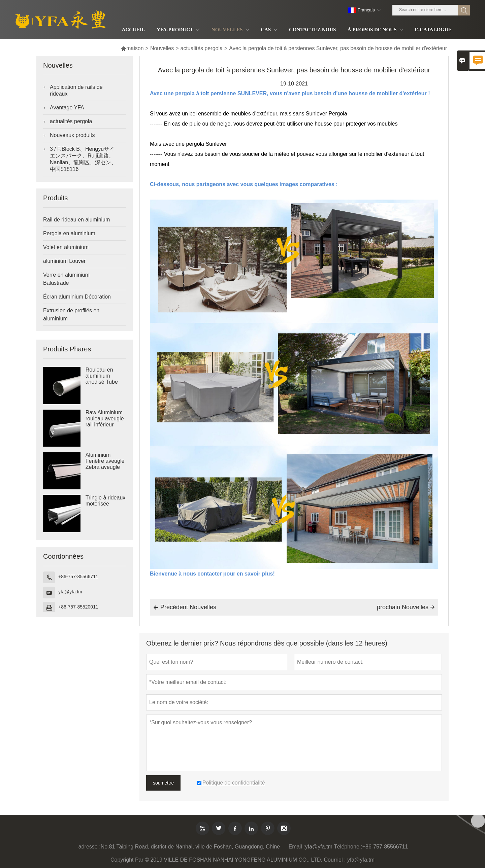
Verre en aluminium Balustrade (66, 279)
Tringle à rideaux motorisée (106, 501)
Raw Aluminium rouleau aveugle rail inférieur (105, 419)
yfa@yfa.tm (70, 592)
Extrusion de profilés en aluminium (71, 315)
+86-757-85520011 (78, 607)
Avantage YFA (67, 108)
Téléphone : (348, 847)
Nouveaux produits (72, 135)
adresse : (90, 847)
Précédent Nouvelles (185, 607)
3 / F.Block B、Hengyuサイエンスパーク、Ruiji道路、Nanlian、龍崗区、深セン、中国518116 (83, 159)
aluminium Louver (64, 261)
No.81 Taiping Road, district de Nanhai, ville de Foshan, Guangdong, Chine (190, 847)
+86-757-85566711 (78, 577)
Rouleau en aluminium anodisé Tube (102, 376)
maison (132, 48)
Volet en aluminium (66, 247)
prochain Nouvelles (406, 607)
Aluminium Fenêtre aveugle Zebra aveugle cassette (105, 464)
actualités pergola (202, 48)
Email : (297, 847)
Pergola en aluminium (69, 233)
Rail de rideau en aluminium (76, 220)
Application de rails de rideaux (76, 90)
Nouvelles (162, 48)
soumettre (163, 783)
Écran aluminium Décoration (77, 297)
